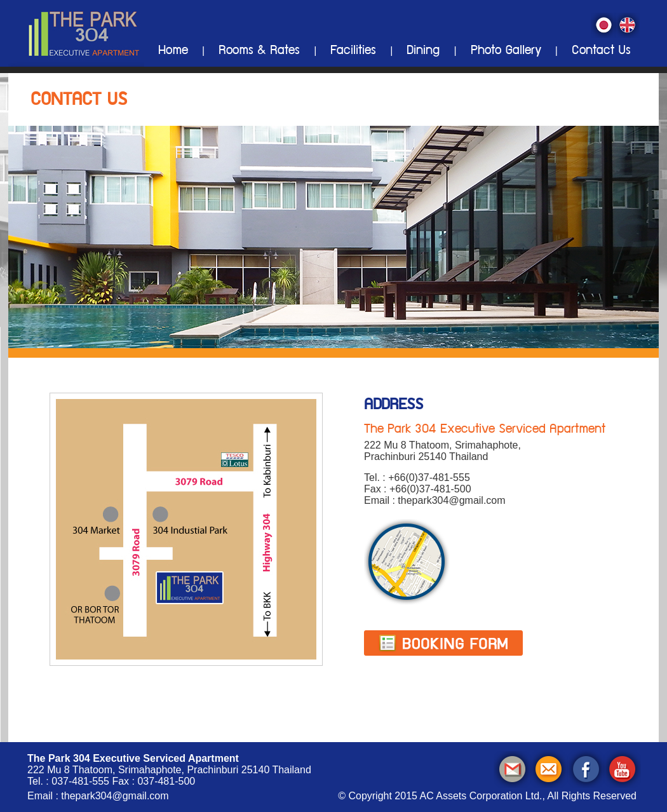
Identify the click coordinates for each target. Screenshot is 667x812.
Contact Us (601, 51)
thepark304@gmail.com (115, 796)
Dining (423, 51)
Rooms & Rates (259, 51)
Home (173, 51)
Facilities (353, 51)
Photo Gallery (506, 51)
